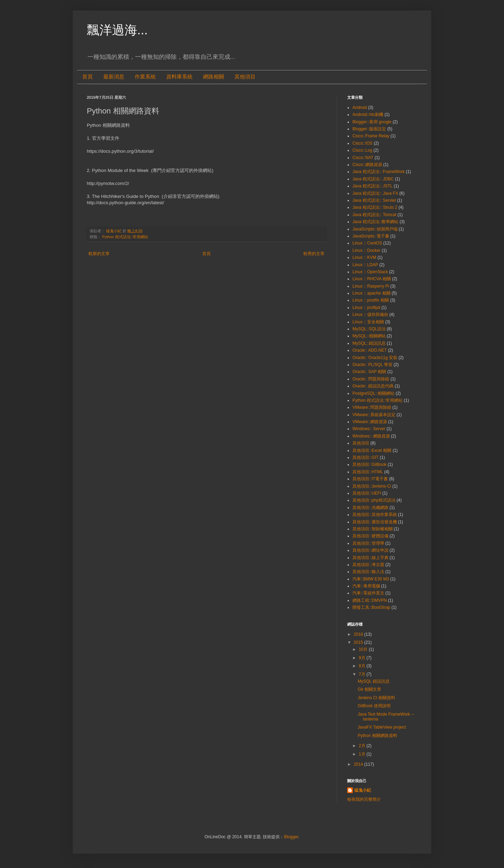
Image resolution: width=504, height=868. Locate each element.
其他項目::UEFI (367, 493)
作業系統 (145, 77)
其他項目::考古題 (368, 565)
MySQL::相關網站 (369, 336)
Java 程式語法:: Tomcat (374, 215)
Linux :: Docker (366, 250)
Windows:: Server (369, 429)
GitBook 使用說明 (374, 706)
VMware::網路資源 (370, 422)
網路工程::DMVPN (370, 600)
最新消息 (114, 77)
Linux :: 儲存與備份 (370, 315)
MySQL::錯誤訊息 (369, 343)
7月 (363, 674)
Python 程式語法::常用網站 (125, 237)
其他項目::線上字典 (370, 558)
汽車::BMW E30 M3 (371, 579)
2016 (359, 634)
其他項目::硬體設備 (370, 536)
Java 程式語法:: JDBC (373, 179)
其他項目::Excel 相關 (372, 450)
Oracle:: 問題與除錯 (371, 379)
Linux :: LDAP (365, 265)
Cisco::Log (362, 150)
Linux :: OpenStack (370, 272)
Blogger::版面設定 (369, 129)
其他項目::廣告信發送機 (375, 522)
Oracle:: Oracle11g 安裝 (375, 358)
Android (360, 108)
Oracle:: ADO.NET (370, 350)
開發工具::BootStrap (371, 607)
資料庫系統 (179, 77)
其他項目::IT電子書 (370, 479)
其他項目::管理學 (368, 543)
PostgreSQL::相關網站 (373, 393)
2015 (359, 642)
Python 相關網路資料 (377, 736)
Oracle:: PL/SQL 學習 (372, 365)
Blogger (291, 837)
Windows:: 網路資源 (371, 436)
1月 (363, 754)
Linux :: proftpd (366, 308)
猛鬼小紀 (363, 790)
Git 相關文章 (369, 689)
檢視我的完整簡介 (364, 799)
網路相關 (213, 77)
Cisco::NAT (363, 158)
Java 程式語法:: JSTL (373, 186)
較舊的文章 (314, 254)
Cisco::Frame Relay (371, 136)
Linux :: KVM (364, 257)
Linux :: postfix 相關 (371, 300)
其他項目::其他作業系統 (375, 515)
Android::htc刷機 (368, 115)
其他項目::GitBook (369, 464)
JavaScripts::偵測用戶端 (375, 229)
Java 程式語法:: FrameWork (379, 172)
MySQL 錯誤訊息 (374, 681)
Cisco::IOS (362, 143)
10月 (364, 649)
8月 (363, 666)
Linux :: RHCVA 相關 (372, 279)
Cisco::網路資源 (367, 165)
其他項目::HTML (368, 472)
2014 (359, 764)
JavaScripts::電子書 (371, 236)
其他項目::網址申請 (370, 550)
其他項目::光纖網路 (370, 508)
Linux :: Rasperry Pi (371, 286)
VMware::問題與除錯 (372, 407)
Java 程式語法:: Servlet (374, 200)
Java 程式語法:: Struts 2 (375, 207)
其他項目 (245, 77)
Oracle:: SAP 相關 (369, 372)
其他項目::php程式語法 (374, 500)
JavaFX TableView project (382, 727)
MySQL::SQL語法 (369, 329)
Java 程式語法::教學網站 (375, 222)
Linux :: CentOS (367, 243)
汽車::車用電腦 (366, 586)
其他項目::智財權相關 (373, 529)
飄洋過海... (117, 30)
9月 (363, 658)
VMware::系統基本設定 (374, 415)
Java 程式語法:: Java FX (375, 193)
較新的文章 (99, 254)
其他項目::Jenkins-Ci (372, 486)
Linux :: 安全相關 (368, 322)
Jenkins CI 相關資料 (376, 698)
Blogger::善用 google (372, 122)
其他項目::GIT (366, 457)
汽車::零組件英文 (368, 593)
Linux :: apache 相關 (372, 293)
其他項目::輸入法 (368, 572)
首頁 (87, 77)
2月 (363, 746)
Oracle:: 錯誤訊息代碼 (373, 386)
